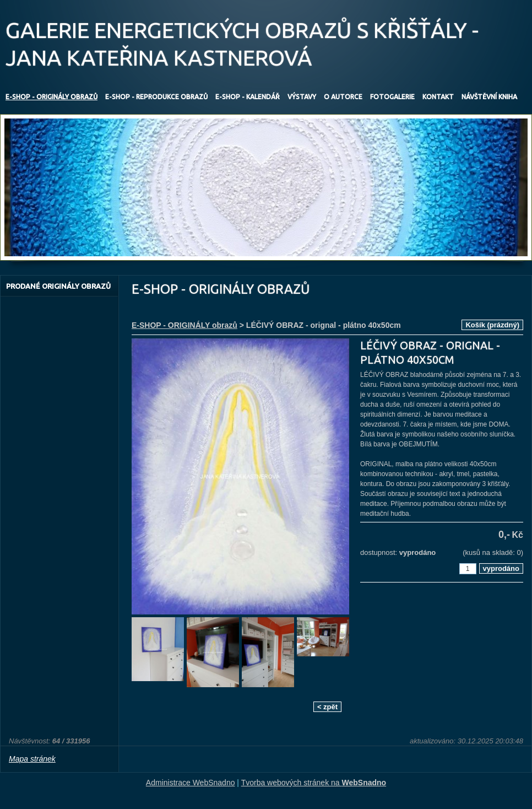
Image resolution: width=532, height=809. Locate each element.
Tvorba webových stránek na (314, 783)
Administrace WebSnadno (191, 783)
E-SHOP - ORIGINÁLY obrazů (184, 325)
